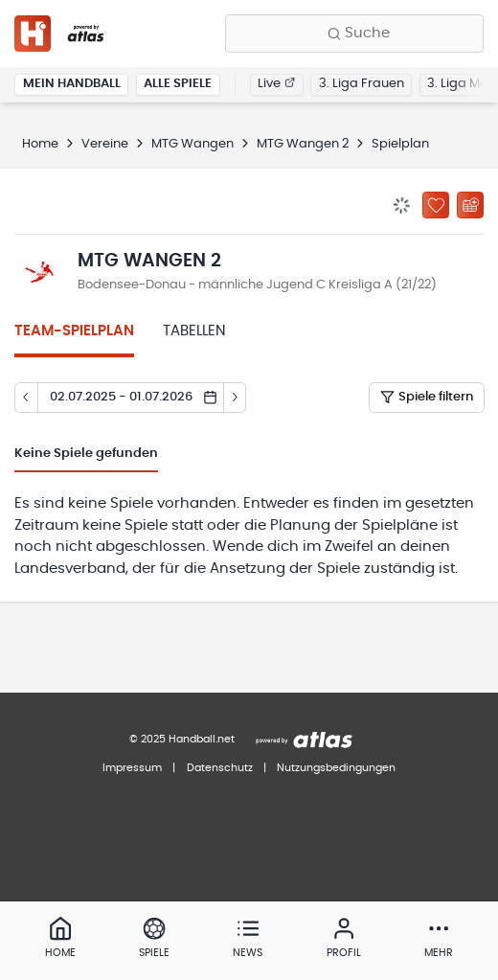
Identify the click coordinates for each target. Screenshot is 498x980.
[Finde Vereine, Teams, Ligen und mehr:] (354, 34)
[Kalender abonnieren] (470, 205)
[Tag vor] (236, 398)
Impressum (132, 768)
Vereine (105, 144)
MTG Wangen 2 (303, 144)
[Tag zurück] (26, 398)
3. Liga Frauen (362, 84)
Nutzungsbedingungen (336, 768)
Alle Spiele (178, 84)
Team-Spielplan (74, 331)
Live (276, 84)
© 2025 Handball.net (182, 739)
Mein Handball (72, 84)
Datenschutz (220, 768)
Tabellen (194, 331)
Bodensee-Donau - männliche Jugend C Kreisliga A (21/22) (257, 285)
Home (40, 144)
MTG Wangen (192, 144)
